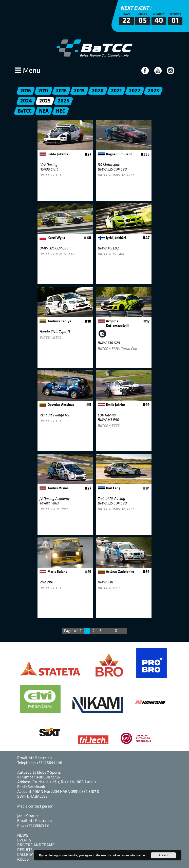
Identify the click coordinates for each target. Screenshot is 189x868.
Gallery (25, 855)
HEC (61, 111)
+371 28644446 (49, 763)
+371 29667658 (37, 826)
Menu (28, 71)
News (23, 836)
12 (116, 631)
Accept (163, 855)
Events (24, 840)
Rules (23, 860)
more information (133, 855)
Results (25, 850)
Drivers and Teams (36, 845)
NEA (44, 111)
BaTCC (25, 111)
